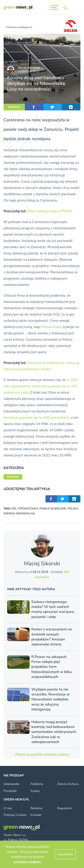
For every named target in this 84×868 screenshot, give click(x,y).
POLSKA (73, 509)
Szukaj (35, 791)
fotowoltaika (52, 327)
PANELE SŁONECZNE (53, 509)
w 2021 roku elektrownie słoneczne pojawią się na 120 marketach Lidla (41, 386)
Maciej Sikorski (29, 68)
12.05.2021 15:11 (29, 71)
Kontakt (36, 815)
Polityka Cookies (15, 815)
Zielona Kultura (68, 784)
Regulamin (65, 808)
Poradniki (10, 791)
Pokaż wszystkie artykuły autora (42, 754)
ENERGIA (14, 107)
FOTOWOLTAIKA (28, 509)
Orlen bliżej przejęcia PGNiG (50, 211)
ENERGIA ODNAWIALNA (19, 513)
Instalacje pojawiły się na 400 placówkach (36, 417)
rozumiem (65, 854)
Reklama (36, 808)
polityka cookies (27, 862)
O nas (8, 808)
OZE (14, 509)
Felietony (37, 784)
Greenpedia (11, 784)
